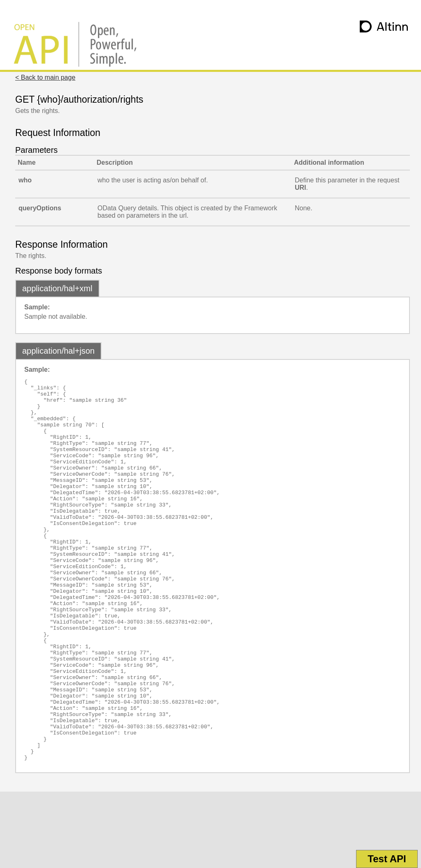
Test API (387, 859)
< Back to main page (45, 77)
